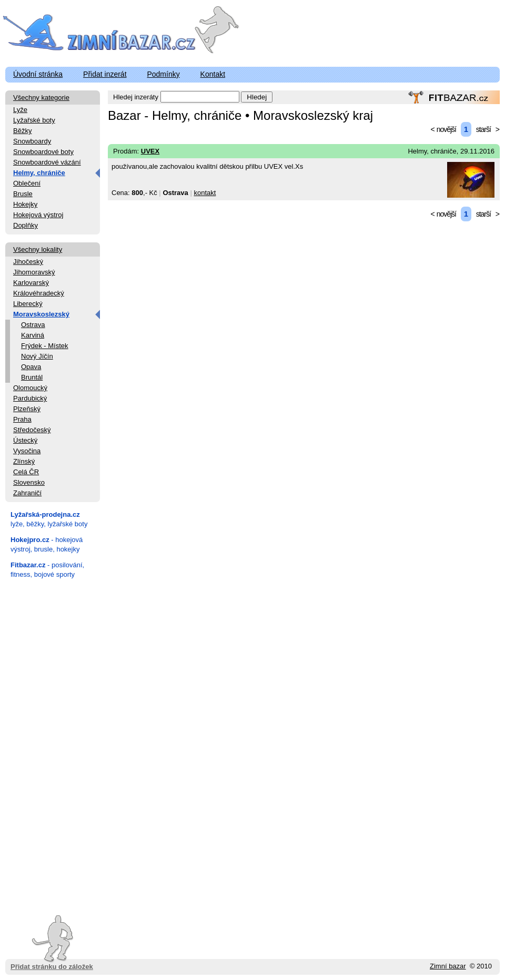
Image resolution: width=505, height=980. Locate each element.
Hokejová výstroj (38, 215)
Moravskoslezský (41, 314)
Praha (22, 419)
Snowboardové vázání (47, 162)
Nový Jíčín (37, 356)
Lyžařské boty (34, 120)
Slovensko (29, 482)
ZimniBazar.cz (101, 33)
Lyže (20, 110)
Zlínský (24, 461)
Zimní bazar (448, 966)
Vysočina (27, 451)
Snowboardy (32, 141)
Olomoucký (30, 388)
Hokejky (25, 204)
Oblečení (27, 183)
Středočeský (32, 430)
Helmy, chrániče (39, 173)
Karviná (33, 335)
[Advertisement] (53, 743)
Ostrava (33, 325)
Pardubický (30, 398)
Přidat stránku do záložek (52, 943)
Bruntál (32, 377)
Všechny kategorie (41, 98)
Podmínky (163, 74)
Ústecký (25, 440)
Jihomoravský (34, 272)
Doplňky (26, 225)
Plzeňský (27, 409)
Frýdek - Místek (45, 346)
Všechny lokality (38, 249)
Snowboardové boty (43, 152)
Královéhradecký (39, 293)
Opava (31, 367)
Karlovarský (31, 283)
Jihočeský (28, 262)
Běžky (22, 131)
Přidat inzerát (105, 74)
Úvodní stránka (38, 74)
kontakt (205, 193)
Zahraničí (27, 493)
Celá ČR (26, 472)
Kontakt (213, 74)
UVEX (150, 151)
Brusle (23, 194)
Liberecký (28, 304)
